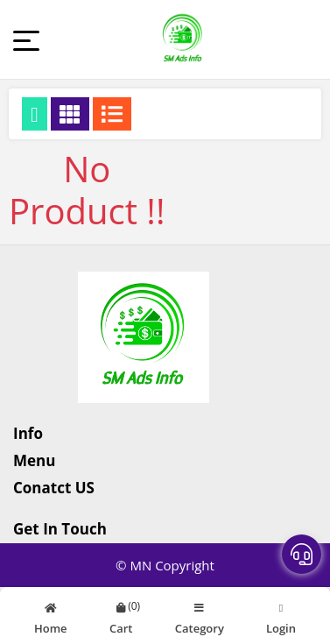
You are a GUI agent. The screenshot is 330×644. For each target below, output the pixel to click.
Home (51, 616)
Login (281, 616)
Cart (121, 616)
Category (200, 616)
